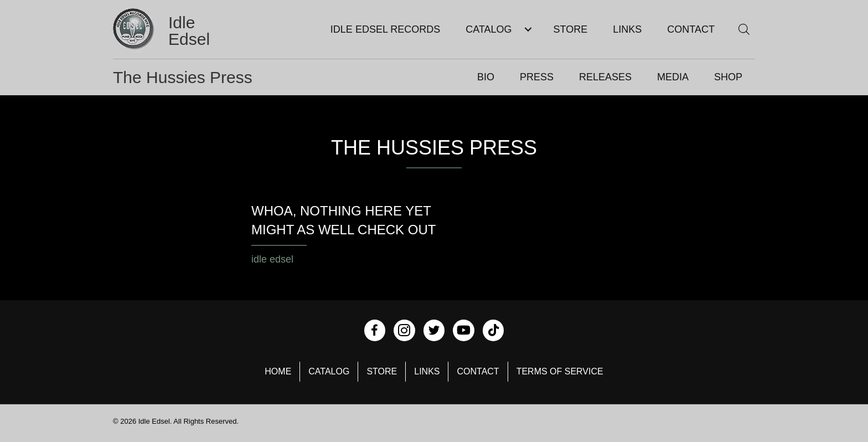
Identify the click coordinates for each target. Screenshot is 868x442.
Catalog (329, 371)
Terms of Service (560, 371)
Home (278, 371)
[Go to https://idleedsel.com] (176, 31)
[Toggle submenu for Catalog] (528, 30)
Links (427, 371)
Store (382, 371)
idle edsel (272, 259)
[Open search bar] (744, 29)
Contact (478, 371)
